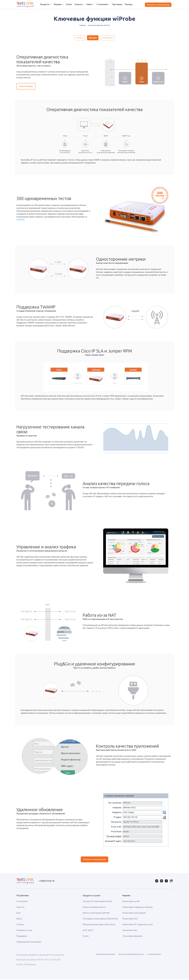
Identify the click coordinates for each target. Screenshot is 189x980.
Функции (93, 38)
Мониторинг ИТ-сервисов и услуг (138, 925)
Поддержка (22, 937)
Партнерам (115, 4)
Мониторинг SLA (130, 919)
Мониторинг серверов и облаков (138, 908)
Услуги (67, 4)
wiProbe (77, 38)
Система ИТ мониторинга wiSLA (97, 902)
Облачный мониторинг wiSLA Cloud (99, 925)
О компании (100, 4)
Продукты (43, 4)
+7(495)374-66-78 (47, 882)
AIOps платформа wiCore (94, 908)
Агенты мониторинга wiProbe (96, 913)
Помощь (127, 4)
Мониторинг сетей (131, 902)
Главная (82, 25)
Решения (56, 4)
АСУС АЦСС (88, 931)
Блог (19, 913)
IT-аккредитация (154, 955)
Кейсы (88, 4)
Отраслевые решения (132, 937)
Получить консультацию (158, 5)
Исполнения (110, 38)
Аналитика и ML (130, 931)
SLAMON (20, 220)
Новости (20, 908)
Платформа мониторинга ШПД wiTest (100, 919)
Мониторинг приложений (134, 913)
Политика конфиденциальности (131, 955)
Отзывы (20, 925)
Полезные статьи (24, 931)
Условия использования (105, 955)
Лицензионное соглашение (29, 942)
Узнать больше (26, 87)
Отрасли (77, 4)
